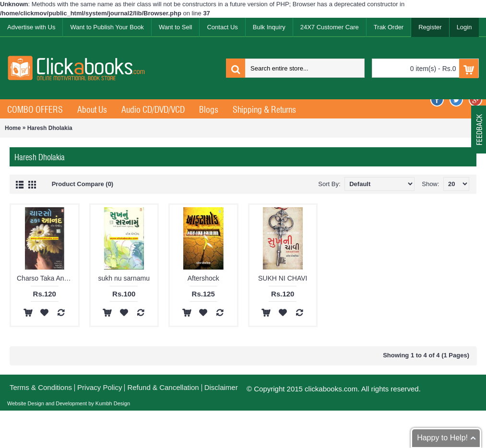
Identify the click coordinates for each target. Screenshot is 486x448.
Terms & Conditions (41, 387)
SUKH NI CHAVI (283, 278)
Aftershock (203, 278)
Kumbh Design (112, 403)
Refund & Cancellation (163, 387)
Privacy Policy (100, 387)
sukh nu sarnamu (124, 278)
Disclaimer (221, 387)
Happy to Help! (442, 438)
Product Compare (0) (83, 184)
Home (13, 128)
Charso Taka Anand (46, 278)
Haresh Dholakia (50, 128)
